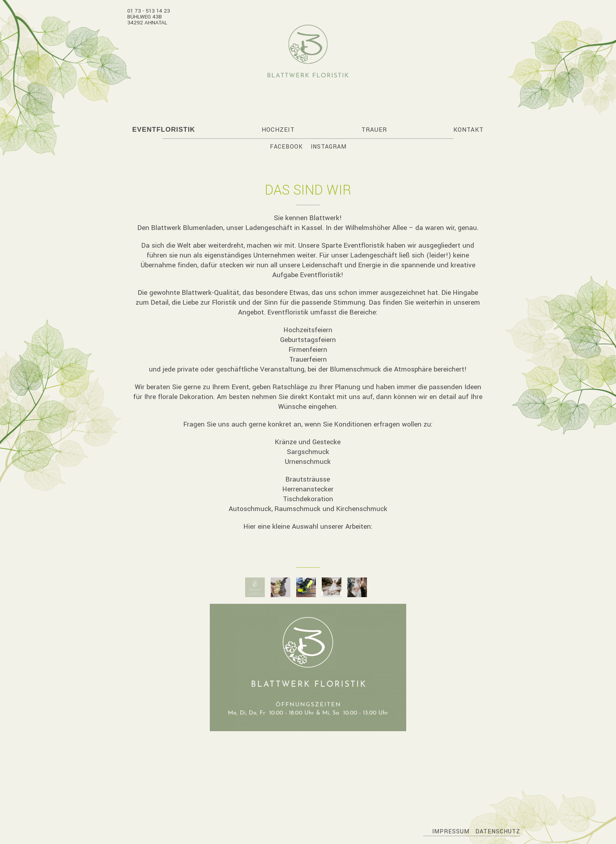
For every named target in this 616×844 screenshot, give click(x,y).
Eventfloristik (163, 130)
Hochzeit (278, 130)
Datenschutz (498, 832)
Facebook (286, 147)
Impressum (451, 832)
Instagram (329, 147)
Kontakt (468, 130)
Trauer (374, 130)
